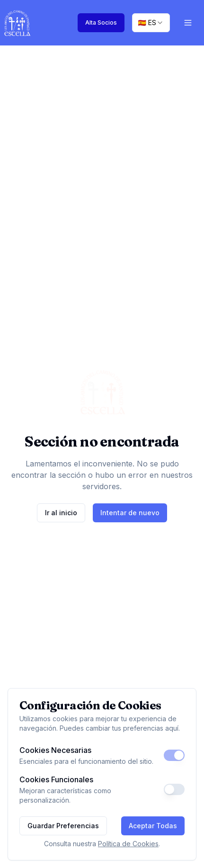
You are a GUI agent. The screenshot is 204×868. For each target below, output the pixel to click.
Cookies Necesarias (55, 750)
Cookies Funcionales (56, 779)
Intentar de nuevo (130, 513)
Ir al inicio (61, 513)
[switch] (174, 755)
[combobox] (151, 23)
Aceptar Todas (153, 826)
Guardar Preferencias (63, 826)
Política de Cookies (128, 844)
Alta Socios (101, 22)
